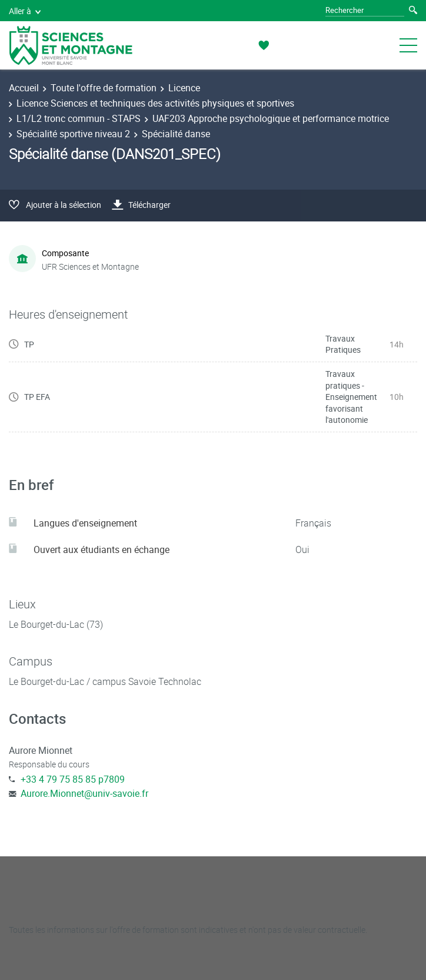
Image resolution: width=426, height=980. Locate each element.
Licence (184, 88)
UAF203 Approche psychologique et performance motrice (271, 118)
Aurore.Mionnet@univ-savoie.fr (84, 793)
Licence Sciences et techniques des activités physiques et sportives (155, 103)
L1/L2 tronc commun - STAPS (79, 118)
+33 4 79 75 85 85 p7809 (73, 779)
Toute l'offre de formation (104, 88)
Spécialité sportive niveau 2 (73, 134)
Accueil (24, 88)
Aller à (25, 11)
